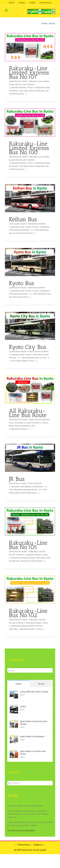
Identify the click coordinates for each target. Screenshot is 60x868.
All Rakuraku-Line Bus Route (28, 413)
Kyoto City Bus (28, 347)
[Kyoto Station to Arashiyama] (14, 737)
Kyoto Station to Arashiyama (32, 736)
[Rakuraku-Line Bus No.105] (30, 522)
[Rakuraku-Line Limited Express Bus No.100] (30, 123)
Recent (41, 684)
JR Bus (17, 479)
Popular (19, 684)
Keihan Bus (23, 219)
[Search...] (30, 783)
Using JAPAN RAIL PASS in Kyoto (34, 692)
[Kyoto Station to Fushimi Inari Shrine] (14, 751)
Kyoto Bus (22, 283)
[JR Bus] (30, 458)
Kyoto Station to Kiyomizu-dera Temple (34, 723)
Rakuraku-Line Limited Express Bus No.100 (29, 148)
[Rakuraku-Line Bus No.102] (30, 590)
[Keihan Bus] (30, 198)
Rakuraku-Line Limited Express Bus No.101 (29, 73)
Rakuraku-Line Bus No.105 (28, 545)
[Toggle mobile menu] (6, 10)
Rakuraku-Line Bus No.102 (28, 613)
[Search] (10, 783)
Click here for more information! (21, 831)
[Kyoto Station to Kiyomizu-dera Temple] (14, 721)
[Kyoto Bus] (30, 262)
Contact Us (38, 845)
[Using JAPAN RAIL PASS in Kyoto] (14, 692)
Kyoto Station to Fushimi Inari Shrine (33, 753)
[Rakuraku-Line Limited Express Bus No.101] (30, 47)
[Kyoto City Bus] (30, 326)
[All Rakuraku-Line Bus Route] (30, 390)
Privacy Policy (24, 845)
